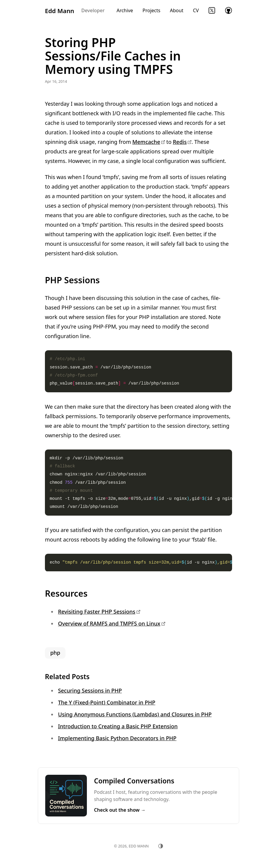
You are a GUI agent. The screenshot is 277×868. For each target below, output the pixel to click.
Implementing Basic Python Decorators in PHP (117, 738)
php (55, 653)
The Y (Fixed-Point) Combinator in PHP (107, 702)
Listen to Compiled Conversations (138, 796)
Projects (151, 10)
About (177, 10)
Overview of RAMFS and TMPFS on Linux (109, 623)
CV (196, 10)
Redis (180, 142)
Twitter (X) (212, 10)
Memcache (146, 142)
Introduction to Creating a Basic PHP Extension (118, 726)
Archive (125, 10)
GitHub (229, 10)
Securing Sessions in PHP (90, 690)
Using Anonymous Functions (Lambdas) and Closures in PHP (135, 714)
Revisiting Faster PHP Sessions (97, 612)
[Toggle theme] (161, 846)
